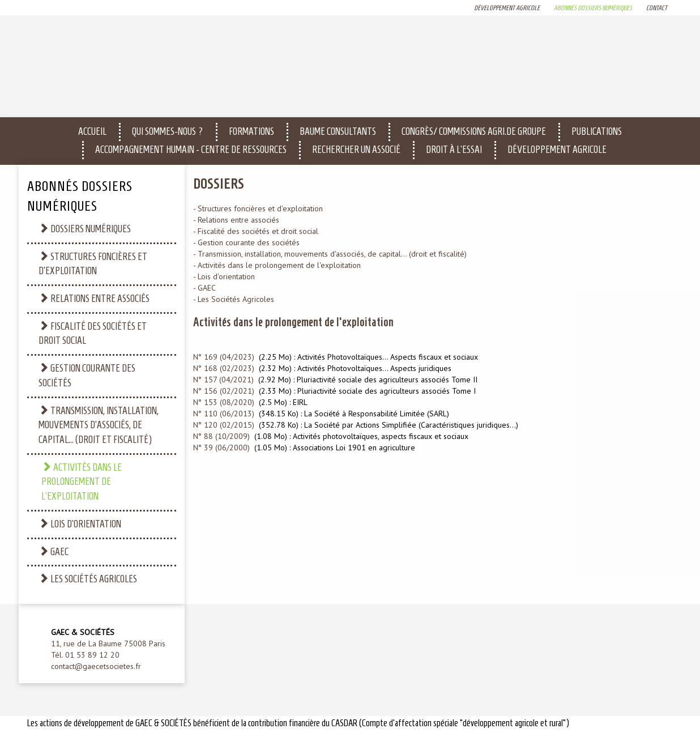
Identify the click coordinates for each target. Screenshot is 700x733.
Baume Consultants (338, 131)
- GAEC (204, 288)
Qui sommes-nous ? (168, 131)
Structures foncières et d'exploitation (93, 264)
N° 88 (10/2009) (221, 436)
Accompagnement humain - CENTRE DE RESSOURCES (191, 150)
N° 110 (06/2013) (224, 414)
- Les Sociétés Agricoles (234, 299)
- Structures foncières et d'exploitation (258, 208)
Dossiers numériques (85, 229)
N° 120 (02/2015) (224, 425)
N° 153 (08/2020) (224, 402)
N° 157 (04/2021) (223, 380)
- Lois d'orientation (224, 276)
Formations (251, 131)
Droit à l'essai (454, 150)
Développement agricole (557, 150)
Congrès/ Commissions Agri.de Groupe (474, 131)
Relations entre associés (94, 298)
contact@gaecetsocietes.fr (96, 666)
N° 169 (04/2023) (224, 357)
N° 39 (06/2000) (221, 448)
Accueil (92, 131)
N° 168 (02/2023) (224, 368)
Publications (597, 131)
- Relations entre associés (236, 220)
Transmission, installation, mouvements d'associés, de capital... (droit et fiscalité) (99, 425)
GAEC (54, 551)
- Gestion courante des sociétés (246, 242)
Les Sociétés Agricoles (88, 579)
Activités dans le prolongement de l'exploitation (82, 481)
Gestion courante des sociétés (87, 375)
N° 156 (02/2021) (224, 391)
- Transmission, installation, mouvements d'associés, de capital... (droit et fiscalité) (330, 254)
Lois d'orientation (80, 524)
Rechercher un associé (356, 150)
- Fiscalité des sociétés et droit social (256, 231)
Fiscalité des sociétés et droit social (93, 333)
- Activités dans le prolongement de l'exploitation (277, 265)
